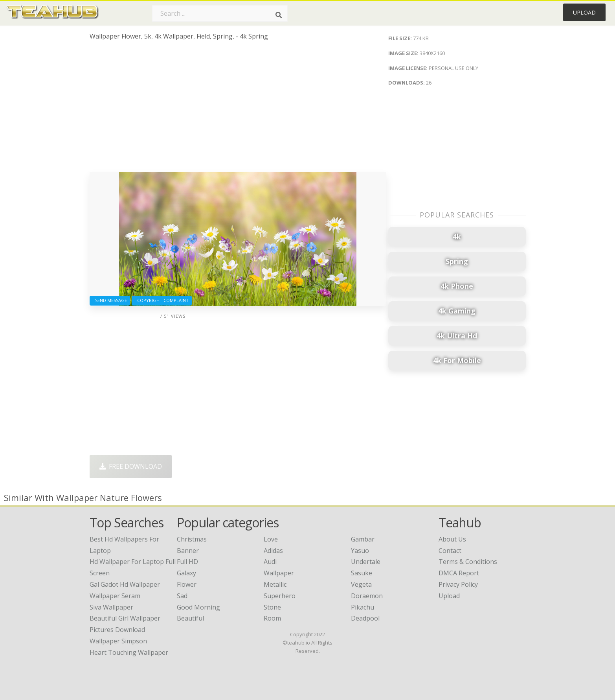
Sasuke (362, 573)
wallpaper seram (115, 596)
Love (271, 539)
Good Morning (198, 607)
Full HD (187, 562)
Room (272, 618)
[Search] (279, 15)
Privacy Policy (458, 584)
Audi (270, 562)
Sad (182, 596)
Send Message (110, 300)
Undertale (366, 562)
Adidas (273, 551)
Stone (272, 607)
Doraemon (367, 596)
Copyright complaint (162, 300)
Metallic (275, 584)
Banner (188, 551)
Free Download (131, 466)
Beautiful (190, 618)
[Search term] (220, 13)
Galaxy (186, 573)
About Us (452, 539)
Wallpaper (279, 573)
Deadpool (365, 618)
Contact (450, 551)
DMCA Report (459, 573)
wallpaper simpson (118, 641)
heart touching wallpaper (129, 652)
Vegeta (361, 584)
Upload (584, 12)
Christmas (192, 539)
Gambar (363, 539)
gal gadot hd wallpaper (125, 584)
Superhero (280, 596)
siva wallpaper (111, 607)
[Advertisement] (238, 109)
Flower (187, 584)
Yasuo (360, 551)
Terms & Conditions (468, 562)
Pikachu (363, 607)
